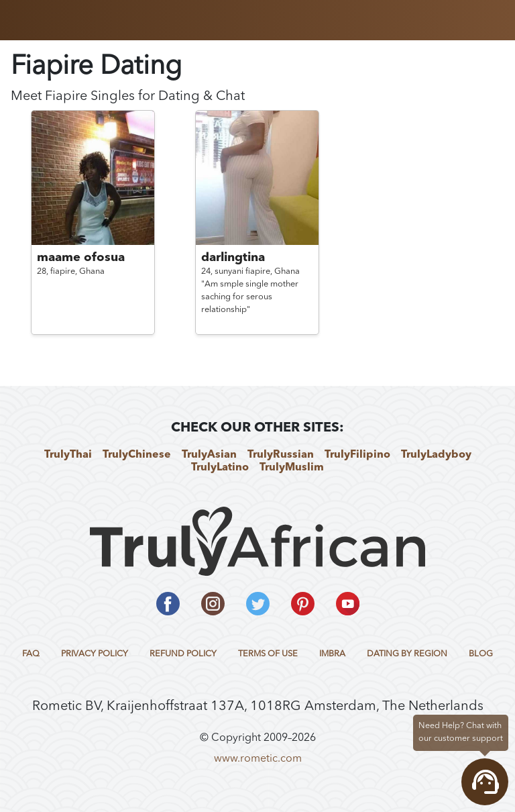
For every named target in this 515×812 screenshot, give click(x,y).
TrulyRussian (281, 455)
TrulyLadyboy (436, 455)
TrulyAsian (209, 455)
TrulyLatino (220, 468)
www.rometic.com (258, 759)
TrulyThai (68, 455)
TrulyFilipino (357, 455)
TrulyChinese (137, 455)
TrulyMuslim (292, 468)
